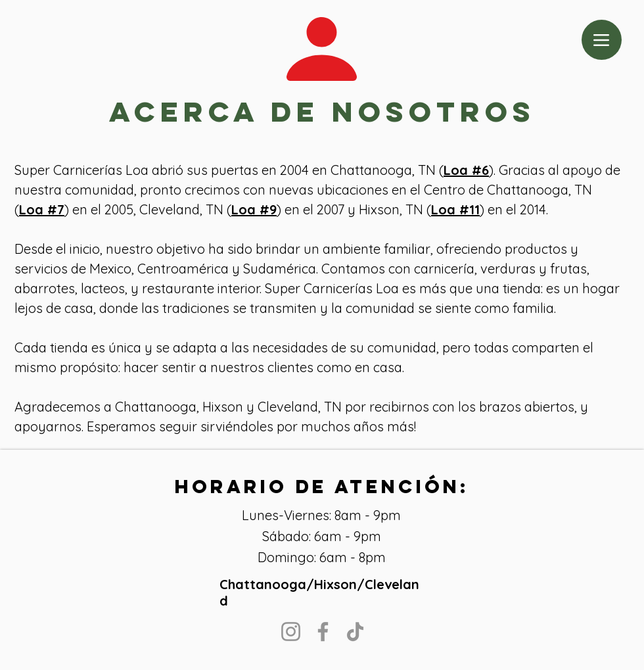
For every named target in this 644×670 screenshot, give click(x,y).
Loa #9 (254, 209)
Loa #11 (455, 209)
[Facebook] (323, 632)
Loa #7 (42, 209)
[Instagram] (291, 632)
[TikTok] (355, 632)
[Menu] (602, 40)
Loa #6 (466, 170)
